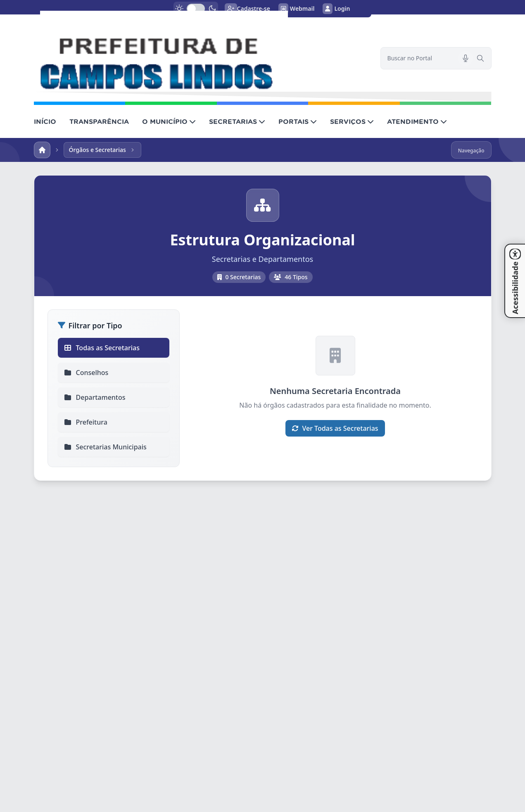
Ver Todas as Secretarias (335, 428)
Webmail (297, 9)
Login (336, 9)
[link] (202, 51)
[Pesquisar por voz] (466, 58)
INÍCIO (45, 121)
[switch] (196, 9)
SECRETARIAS (237, 121)
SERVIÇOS (352, 121)
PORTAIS (298, 121)
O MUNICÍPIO (169, 121)
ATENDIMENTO (417, 121)
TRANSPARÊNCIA (99, 121)
